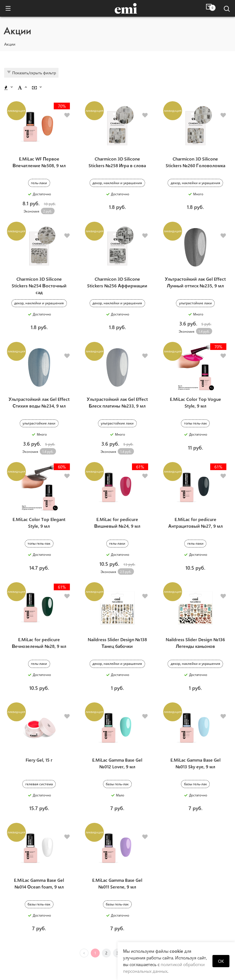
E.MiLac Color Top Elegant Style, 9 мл (39, 476)
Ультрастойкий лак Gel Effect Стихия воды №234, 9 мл (39, 368)
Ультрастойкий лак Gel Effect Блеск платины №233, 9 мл (117, 368)
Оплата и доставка (186, 935)
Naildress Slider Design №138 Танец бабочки (117, 585)
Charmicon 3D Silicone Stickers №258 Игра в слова (117, 150)
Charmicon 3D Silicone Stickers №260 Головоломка (195, 150)
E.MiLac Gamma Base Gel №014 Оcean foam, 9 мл (39, 803)
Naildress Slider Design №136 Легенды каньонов (195, 585)
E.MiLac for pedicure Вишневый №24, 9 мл (117, 476)
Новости (41, 928)
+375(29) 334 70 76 (113, 957)
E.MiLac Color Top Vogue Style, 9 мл (195, 368)
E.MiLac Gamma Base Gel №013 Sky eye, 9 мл (195, 694)
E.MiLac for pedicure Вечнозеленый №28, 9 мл (39, 585)
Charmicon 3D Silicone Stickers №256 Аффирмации (117, 259)
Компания (41, 918)
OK (221, 961)
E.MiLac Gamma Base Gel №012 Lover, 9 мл (117, 694)
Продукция (41, 935)
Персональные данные (41, 943)
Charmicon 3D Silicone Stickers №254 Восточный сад (39, 262)
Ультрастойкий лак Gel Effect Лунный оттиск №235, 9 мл (195, 259)
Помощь (186, 918)
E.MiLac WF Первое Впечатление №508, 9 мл (39, 150)
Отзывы (186, 928)
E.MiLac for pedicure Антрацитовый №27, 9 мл (195, 476)
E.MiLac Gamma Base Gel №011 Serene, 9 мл (117, 803)
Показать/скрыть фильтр (31, 73)
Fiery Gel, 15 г (39, 691)
